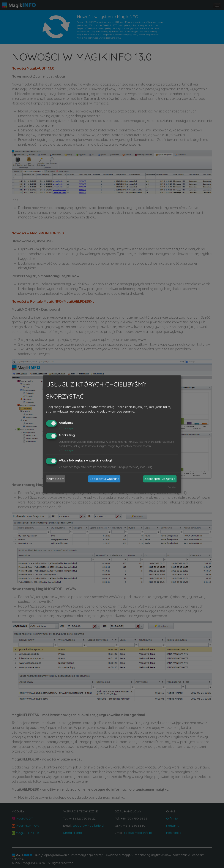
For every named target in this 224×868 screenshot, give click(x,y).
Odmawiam (56, 479)
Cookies (172, 487)
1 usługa (66, 429)
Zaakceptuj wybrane (104, 479)
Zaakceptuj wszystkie (160, 479)
